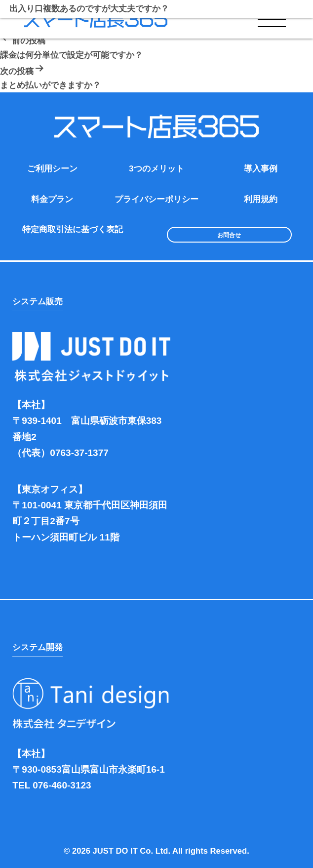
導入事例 (261, 169)
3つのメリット (156, 169)
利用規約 (261, 199)
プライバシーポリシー (156, 199)
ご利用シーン (52, 169)
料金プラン (52, 199)
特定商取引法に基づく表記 (73, 229)
